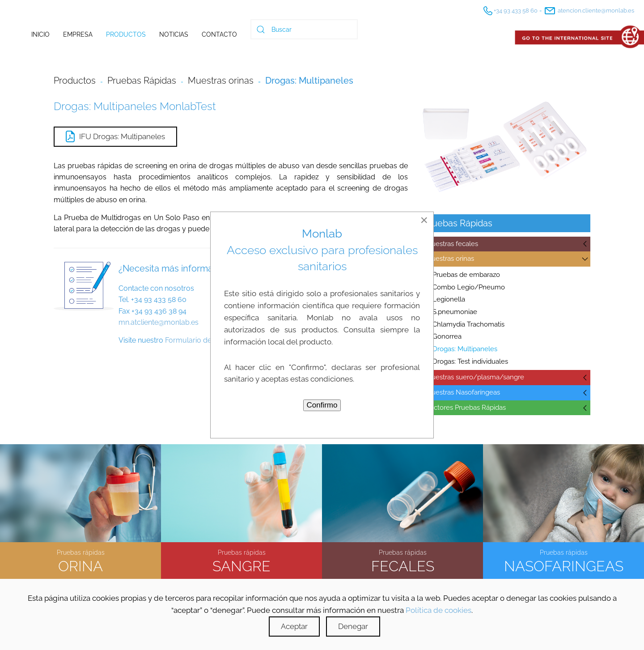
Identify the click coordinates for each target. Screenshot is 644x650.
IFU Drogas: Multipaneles (115, 136)
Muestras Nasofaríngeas (463, 392)
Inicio (40, 34)
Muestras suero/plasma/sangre (475, 377)
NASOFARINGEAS (564, 565)
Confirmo (322, 405)
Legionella (449, 299)
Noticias (174, 34)
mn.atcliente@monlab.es (159, 322)
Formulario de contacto (204, 340)
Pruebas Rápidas (142, 81)
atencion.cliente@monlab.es (589, 11)
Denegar (353, 626)
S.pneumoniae (455, 312)
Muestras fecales (452, 244)
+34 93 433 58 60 (510, 11)
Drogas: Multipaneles (465, 349)
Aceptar (294, 626)
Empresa (78, 34)
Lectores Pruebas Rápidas (466, 408)
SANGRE (241, 565)
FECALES (403, 565)
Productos (126, 34)
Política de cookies (439, 610)
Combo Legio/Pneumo (469, 287)
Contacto (219, 34)
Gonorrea (447, 336)
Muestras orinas (450, 259)
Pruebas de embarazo (466, 275)
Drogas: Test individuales (470, 361)
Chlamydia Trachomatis (468, 324)
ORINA (80, 565)
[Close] (424, 220)
